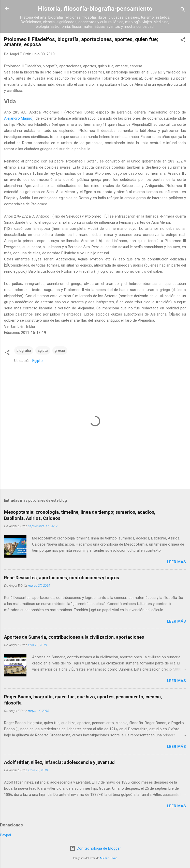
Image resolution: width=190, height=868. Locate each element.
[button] (183, 41)
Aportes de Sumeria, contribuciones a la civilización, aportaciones (74, 637)
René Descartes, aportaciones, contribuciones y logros (62, 578)
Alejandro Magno (18, 118)
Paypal (5, 835)
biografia (24, 350)
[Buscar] (183, 10)
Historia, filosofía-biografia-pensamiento (95, 9)
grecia (60, 350)
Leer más (176, 562)
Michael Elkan (109, 858)
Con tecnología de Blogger (95, 848)
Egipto (43, 350)
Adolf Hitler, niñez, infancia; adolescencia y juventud (59, 762)
